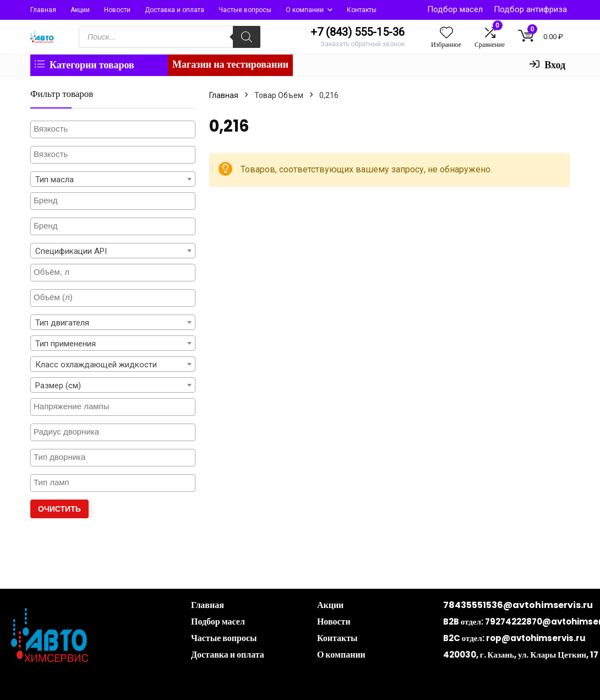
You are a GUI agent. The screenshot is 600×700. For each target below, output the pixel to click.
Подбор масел (455, 9)
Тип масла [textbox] (54, 180)
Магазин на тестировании (230, 64)
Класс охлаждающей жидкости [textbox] (96, 365)
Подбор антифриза (530, 9)
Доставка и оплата (174, 10)
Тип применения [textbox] (66, 344)
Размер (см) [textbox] (58, 386)
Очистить (59, 509)
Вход (547, 65)
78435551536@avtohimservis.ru (518, 605)
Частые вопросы (245, 10)
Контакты (362, 10)
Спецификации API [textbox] (71, 251)
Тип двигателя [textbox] (62, 323)
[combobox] (113, 179)
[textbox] (113, 129)
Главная (43, 10)
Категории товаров (84, 65)
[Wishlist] (446, 34)
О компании (305, 10)
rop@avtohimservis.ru (536, 638)
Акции (80, 10)
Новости (117, 10)
